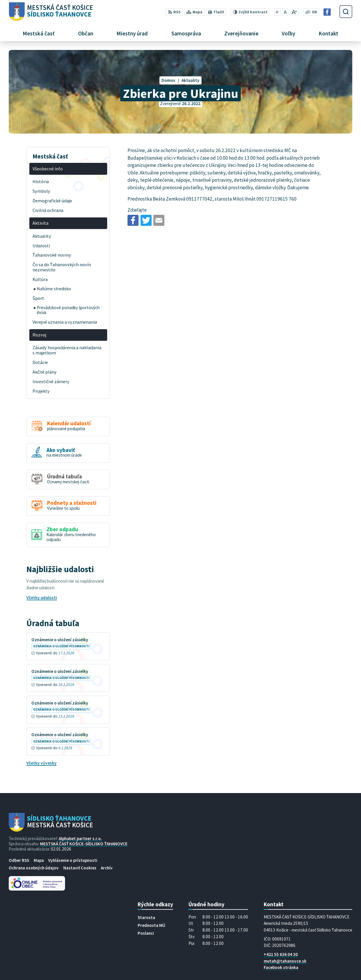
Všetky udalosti (42, 598)
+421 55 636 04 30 (281, 954)
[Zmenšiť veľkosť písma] (278, 12)
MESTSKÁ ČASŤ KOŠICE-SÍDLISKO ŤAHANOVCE (84, 844)
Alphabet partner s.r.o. (80, 838)
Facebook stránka (281, 967)
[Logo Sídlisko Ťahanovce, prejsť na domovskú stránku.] (51, 12)
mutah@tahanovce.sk (285, 961)
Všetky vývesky (42, 763)
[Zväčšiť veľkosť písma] (294, 12)
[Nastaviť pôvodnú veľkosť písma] (285, 12)
